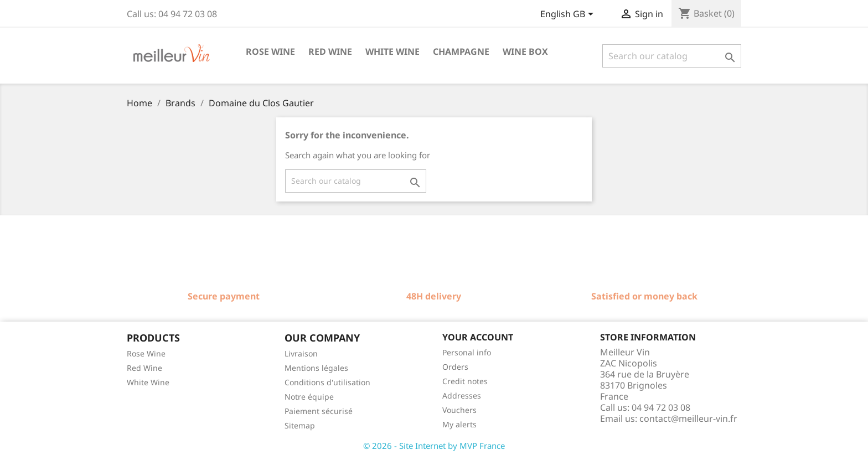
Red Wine (144, 368)
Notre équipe (309, 397)
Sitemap (300, 425)
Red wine (330, 51)
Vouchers (459, 410)
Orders (455, 367)
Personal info (467, 352)
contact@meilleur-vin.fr (688, 418)
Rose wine (270, 51)
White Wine (148, 382)
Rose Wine (146, 353)
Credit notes (465, 381)
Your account (478, 337)
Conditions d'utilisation (327, 382)
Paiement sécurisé (319, 411)
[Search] (672, 56)
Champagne (461, 51)
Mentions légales (316, 368)
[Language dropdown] (569, 15)
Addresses (462, 396)
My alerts (459, 424)
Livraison (301, 353)
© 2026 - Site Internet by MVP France (434, 446)
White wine (392, 51)
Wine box (525, 51)
